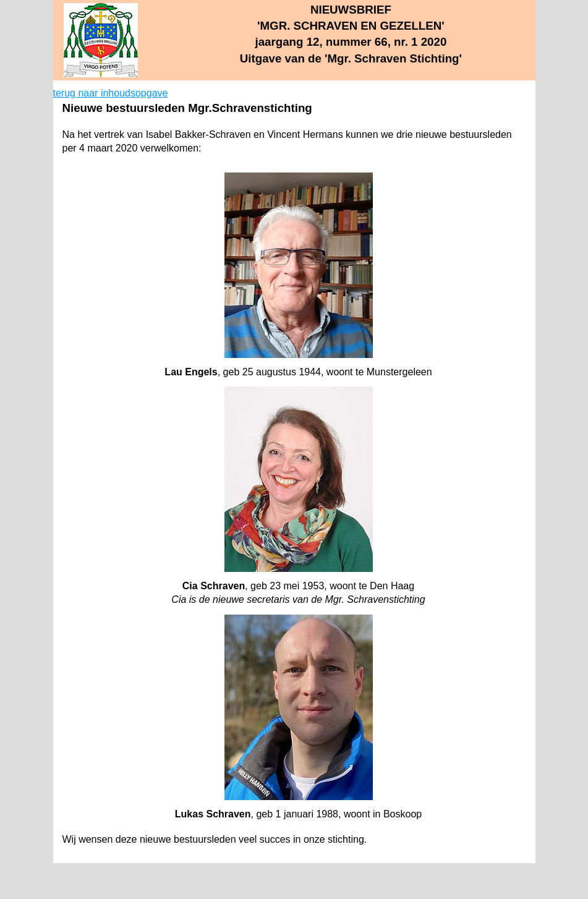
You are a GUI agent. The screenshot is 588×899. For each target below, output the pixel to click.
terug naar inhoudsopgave (111, 93)
